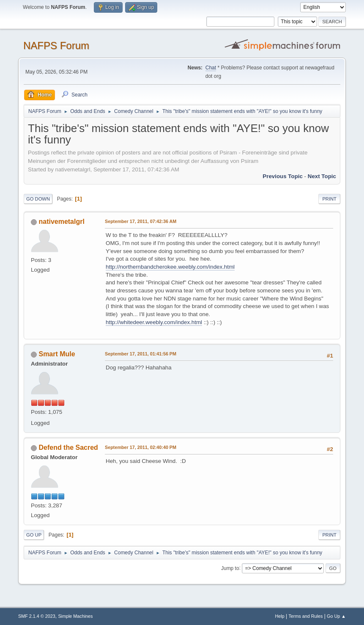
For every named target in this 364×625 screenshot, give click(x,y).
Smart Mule (57, 354)
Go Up (34, 535)
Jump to (230, 568)
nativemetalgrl (62, 222)
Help (279, 616)
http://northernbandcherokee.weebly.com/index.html (170, 267)
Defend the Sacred (68, 447)
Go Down (38, 199)
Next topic (322, 176)
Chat (211, 68)
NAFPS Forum (56, 45)
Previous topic (283, 176)
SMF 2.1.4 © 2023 (37, 616)
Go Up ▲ (336, 616)
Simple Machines (75, 616)
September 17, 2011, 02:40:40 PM (141, 447)
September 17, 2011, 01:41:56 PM (141, 354)
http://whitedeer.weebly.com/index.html (154, 322)
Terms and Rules (305, 616)
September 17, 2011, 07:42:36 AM (141, 221)
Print (329, 199)
